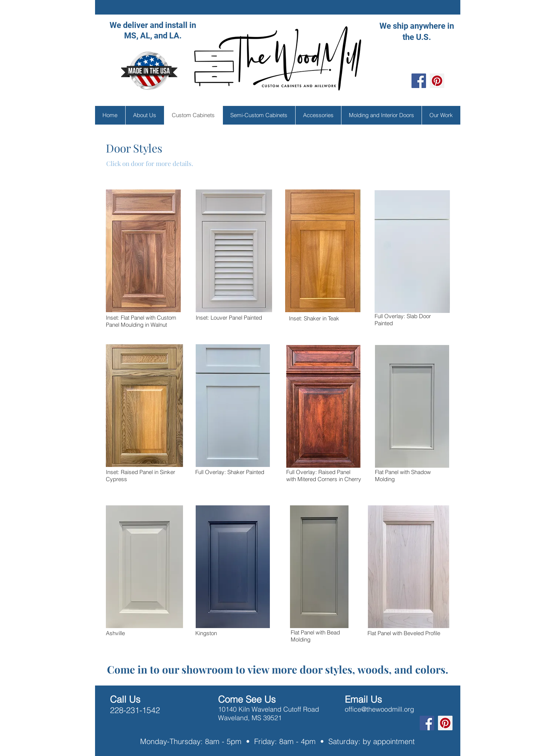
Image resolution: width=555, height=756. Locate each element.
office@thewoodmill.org (379, 709)
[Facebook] (419, 81)
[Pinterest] (437, 81)
